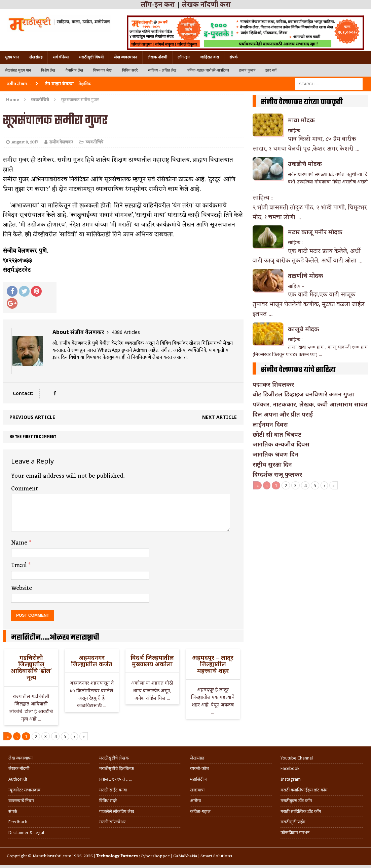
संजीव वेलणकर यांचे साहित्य (298, 370)
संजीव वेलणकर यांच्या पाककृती (302, 102)
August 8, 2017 (25, 142)
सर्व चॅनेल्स (61, 57)
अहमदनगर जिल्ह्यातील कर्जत (92, 661)
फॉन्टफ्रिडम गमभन (295, 833)
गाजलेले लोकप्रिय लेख (117, 811)
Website (22, 588)
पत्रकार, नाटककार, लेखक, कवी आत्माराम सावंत (310, 404)
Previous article (32, 417)
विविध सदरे (130, 70)
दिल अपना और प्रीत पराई (283, 414)
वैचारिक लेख (74, 70)
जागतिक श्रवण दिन (275, 454)
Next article (219, 417)
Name (20, 543)
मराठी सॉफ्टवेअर (112, 822)
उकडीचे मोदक (305, 164)
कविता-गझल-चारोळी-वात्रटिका (208, 70)
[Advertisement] (310, 540)
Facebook (290, 768)
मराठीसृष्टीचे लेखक (114, 758)
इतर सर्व (271, 70)
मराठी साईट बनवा (113, 790)
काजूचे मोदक (304, 329)
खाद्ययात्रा (197, 790)
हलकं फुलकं (247, 70)
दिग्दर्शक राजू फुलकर (277, 474)
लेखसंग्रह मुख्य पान (18, 70)
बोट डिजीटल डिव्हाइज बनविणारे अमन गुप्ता (304, 394)
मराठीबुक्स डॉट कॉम (296, 801)
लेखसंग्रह (36, 57)
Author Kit (18, 779)
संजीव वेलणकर (61, 142)
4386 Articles (126, 332)
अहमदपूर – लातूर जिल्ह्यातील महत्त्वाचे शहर (213, 664)
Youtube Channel (297, 758)
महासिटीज (198, 779)
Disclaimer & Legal (26, 833)
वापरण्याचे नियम (21, 801)
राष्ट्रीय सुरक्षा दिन (272, 464)
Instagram (291, 779)
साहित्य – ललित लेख (162, 70)
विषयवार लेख (103, 70)
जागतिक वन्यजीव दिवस (281, 444)
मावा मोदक (301, 120)
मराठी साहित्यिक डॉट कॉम (301, 811)
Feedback (18, 822)
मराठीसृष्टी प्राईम (293, 822)
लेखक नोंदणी (157, 57)
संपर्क (233, 57)
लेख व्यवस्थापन (126, 57)
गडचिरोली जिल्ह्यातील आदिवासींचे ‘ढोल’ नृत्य (31, 667)
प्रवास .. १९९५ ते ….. (116, 779)
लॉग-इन (184, 57)
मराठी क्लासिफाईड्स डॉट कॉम (304, 790)
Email (20, 565)
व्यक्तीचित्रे (94, 142)
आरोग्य (196, 801)
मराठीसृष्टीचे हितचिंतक (117, 768)
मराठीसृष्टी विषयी (91, 57)
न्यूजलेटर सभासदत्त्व (24, 790)
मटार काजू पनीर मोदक (315, 232)
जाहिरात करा (210, 57)
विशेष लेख (48, 70)
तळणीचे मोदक (306, 275)
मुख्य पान (12, 57)
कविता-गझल (200, 811)
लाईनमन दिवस (270, 424)
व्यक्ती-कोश (199, 768)
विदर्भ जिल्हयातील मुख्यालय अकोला (152, 661)
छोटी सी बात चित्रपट (277, 434)
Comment (25, 489)
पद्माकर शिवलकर (273, 384)
